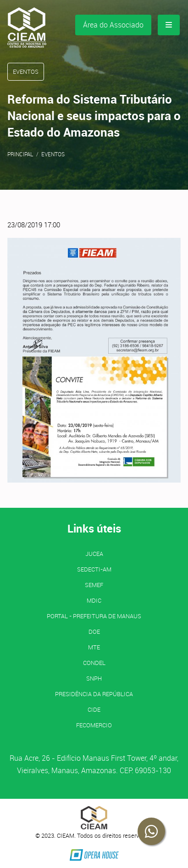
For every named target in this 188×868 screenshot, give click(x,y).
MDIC (94, 600)
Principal (20, 154)
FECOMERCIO (94, 725)
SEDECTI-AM (94, 569)
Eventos (53, 154)
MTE (94, 647)
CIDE (94, 709)
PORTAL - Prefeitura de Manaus (94, 616)
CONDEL (94, 663)
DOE (94, 632)
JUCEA (94, 554)
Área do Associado (113, 25)
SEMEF (94, 585)
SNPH (94, 678)
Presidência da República (94, 694)
